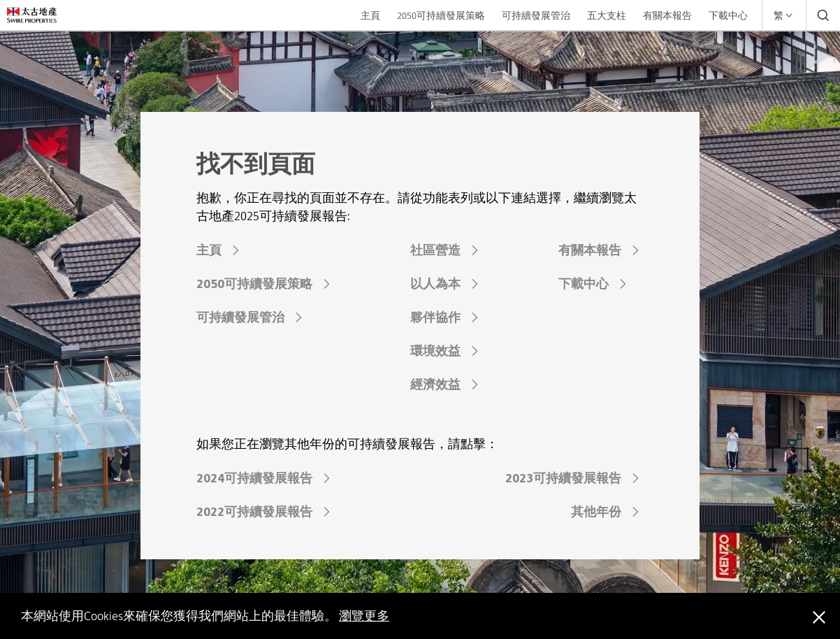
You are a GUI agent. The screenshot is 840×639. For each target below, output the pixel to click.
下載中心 (728, 15)
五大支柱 (607, 15)
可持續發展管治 (536, 15)
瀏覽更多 (364, 616)
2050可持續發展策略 (441, 15)
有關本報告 (667, 15)
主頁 (370, 15)
